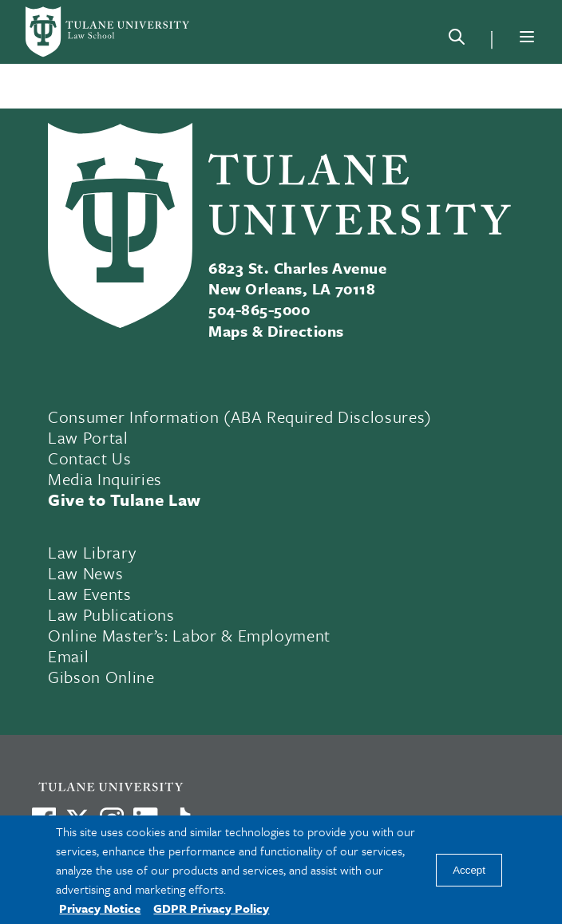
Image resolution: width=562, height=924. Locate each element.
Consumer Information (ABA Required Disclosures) (240, 417)
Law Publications (111, 614)
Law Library (92, 552)
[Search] (457, 40)
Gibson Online (101, 677)
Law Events (90, 594)
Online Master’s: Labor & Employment (189, 635)
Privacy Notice (100, 908)
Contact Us (90, 458)
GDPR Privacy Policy (211, 908)
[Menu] (527, 37)
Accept (469, 870)
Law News (85, 573)
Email (68, 656)
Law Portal (88, 437)
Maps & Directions (276, 331)
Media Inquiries (105, 479)
